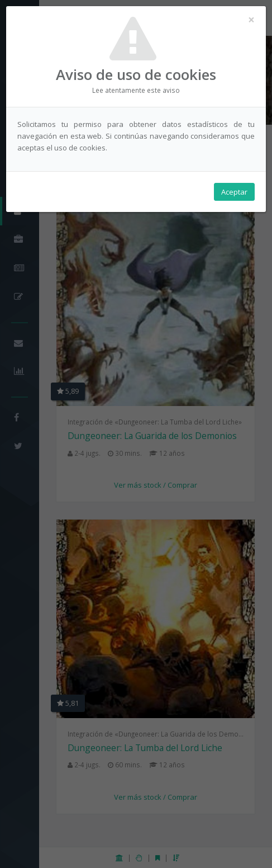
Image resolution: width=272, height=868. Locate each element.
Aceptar (234, 192)
